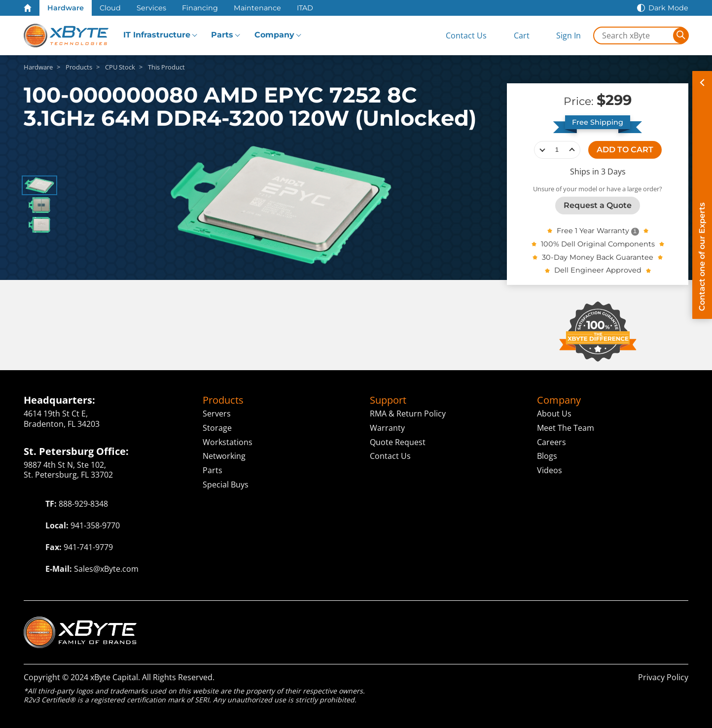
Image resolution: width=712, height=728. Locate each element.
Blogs (547, 456)
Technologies (377, 622)
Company (274, 35)
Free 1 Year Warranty (593, 231)
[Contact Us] (458, 36)
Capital (559, 622)
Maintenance (257, 8)
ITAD (305, 8)
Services (151, 8)
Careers (552, 442)
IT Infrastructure (157, 35)
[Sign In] (560, 36)
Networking (224, 456)
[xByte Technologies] (66, 35)
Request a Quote (598, 205)
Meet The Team (566, 428)
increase (572, 150)
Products (223, 400)
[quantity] (557, 150)
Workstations (228, 442)
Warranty (387, 428)
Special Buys (226, 485)
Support (388, 400)
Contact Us (390, 456)
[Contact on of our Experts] (702, 195)
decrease (542, 150)
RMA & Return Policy (408, 414)
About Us (554, 414)
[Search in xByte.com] (634, 35)
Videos (550, 470)
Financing (200, 8)
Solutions (499, 622)
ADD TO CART (625, 150)
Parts (222, 35)
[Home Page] (28, 8)
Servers (217, 414)
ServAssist (616, 622)
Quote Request (398, 442)
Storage (217, 428)
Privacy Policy (663, 677)
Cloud (110, 8)
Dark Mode (668, 8)
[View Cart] (514, 36)
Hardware (66, 8)
